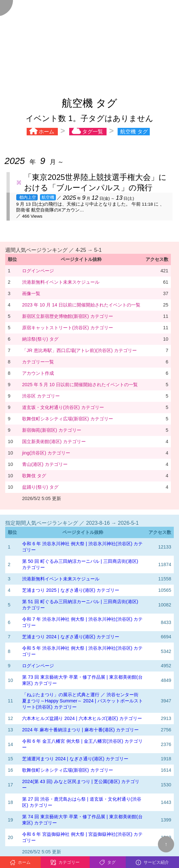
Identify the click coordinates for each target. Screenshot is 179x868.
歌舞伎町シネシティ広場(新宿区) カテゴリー (68, 419)
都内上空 (27, 197)
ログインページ (38, 271)
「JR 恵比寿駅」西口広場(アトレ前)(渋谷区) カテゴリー (79, 350)
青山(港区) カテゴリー (45, 464)
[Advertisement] (89, 46)
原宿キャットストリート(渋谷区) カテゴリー (68, 328)
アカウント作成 (38, 373)
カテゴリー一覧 (38, 362)
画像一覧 (31, 293)
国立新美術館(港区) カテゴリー (54, 441)
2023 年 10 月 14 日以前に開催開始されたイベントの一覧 (81, 305)
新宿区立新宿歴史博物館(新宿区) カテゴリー (68, 316)
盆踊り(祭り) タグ (40, 487)
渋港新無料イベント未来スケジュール (61, 282)
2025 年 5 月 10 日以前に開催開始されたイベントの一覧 (80, 385)
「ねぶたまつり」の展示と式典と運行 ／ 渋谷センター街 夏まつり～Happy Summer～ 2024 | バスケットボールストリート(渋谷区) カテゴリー (83, 701)
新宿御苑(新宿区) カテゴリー (52, 430)
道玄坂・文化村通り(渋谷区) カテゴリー (63, 407)
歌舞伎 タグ (34, 476)
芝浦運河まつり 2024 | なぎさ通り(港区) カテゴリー (75, 759)
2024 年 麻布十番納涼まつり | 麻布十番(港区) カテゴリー (80, 730)
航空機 (48, 197)
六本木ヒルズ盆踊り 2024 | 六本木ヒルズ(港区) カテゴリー (82, 718)
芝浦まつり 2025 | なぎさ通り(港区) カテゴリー (71, 590)
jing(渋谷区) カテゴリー (46, 453)
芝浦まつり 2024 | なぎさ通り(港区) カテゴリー (71, 637)
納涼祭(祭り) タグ (40, 339)
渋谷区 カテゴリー (41, 396)
